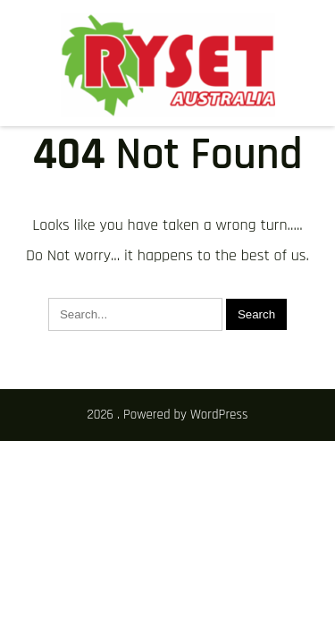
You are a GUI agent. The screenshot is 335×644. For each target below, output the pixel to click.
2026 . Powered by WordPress (168, 415)
